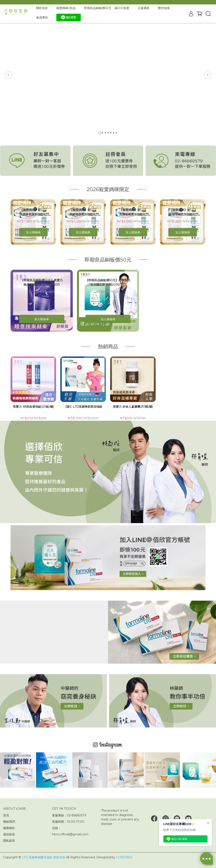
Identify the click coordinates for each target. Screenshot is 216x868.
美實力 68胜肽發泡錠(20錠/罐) (33, 407)
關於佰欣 (42, 8)
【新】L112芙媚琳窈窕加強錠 (83, 407)
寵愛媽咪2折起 (66, 8)
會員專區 (42, 17)
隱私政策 (9, 841)
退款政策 (9, 834)
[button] (8, 75)
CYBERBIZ (124, 857)
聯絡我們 (9, 822)
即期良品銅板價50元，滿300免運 (107, 8)
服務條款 (9, 828)
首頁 (6, 815)
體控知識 (164, 8)
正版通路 (143, 8)
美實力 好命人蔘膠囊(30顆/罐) (133, 407)
